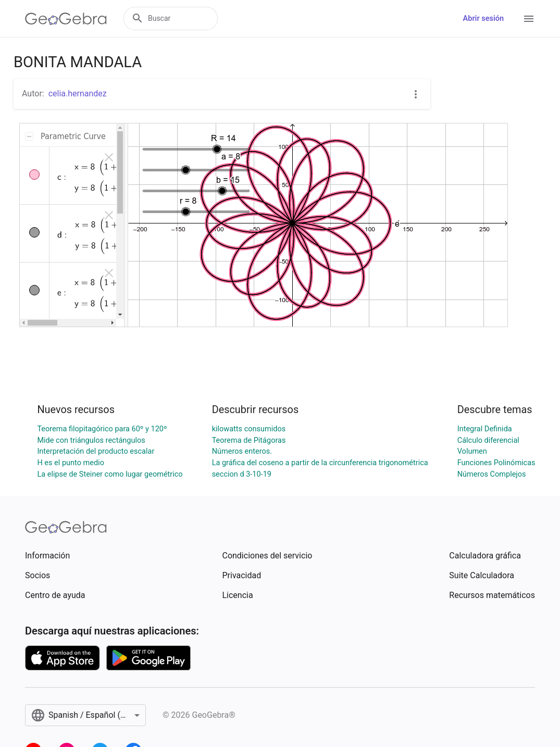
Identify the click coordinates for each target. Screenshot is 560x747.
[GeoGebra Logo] (66, 19)
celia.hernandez (78, 94)
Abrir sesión (483, 18)
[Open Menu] (529, 19)
